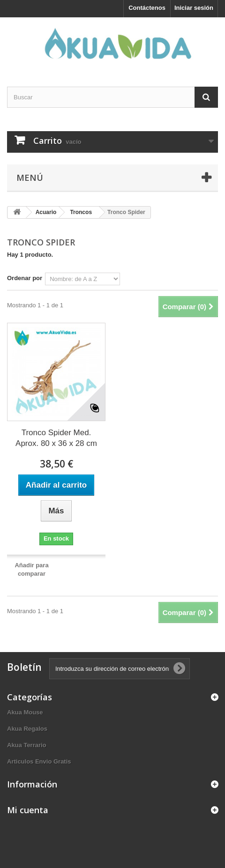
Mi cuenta (28, 810)
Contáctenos (147, 8)
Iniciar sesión (194, 8)
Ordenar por (25, 278)
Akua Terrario (27, 745)
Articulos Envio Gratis (39, 761)
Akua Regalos (27, 729)
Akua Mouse (25, 712)
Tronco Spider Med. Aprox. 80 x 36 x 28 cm (56, 438)
